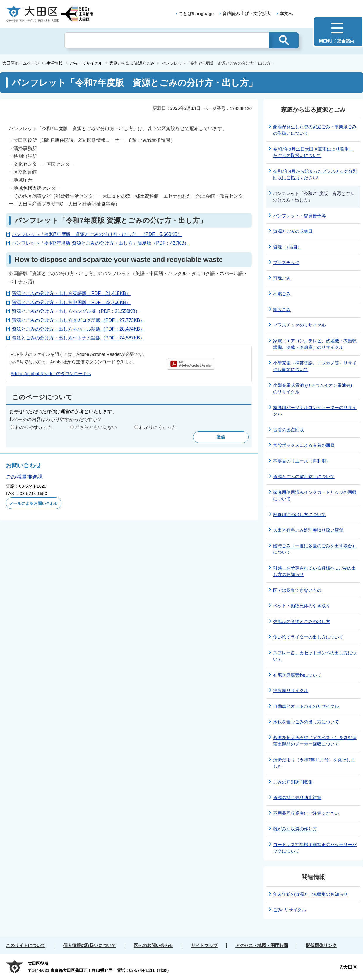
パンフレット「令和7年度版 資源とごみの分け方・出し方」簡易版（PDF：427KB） (100, 243)
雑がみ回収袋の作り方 (295, 829)
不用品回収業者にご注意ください (306, 813)
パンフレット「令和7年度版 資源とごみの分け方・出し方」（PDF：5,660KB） (97, 234)
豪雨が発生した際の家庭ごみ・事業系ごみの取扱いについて (315, 130)
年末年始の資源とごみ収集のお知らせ (310, 894)
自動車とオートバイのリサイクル (306, 706)
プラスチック (286, 262)
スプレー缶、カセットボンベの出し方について (315, 656)
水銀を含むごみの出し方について (306, 722)
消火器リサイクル (291, 690)
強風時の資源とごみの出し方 (302, 621)
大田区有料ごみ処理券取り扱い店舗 (308, 530)
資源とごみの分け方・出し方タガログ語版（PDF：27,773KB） (78, 320)
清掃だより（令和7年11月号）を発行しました (314, 763)
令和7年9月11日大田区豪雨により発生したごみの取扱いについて (313, 152)
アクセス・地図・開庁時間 (262, 945)
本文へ (286, 14)
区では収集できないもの (297, 590)
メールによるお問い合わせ (34, 503)
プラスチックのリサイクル (299, 325)
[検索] (167, 40)
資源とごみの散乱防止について (304, 476)
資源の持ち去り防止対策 (297, 797)
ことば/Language (196, 14)
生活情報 (54, 63)
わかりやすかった (34, 427)
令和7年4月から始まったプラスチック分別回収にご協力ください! (315, 175)
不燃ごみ (282, 294)
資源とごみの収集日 (293, 231)
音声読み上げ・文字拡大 (247, 14)
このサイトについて (26, 945)
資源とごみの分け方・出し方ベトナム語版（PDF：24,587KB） (78, 338)
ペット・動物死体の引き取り (302, 606)
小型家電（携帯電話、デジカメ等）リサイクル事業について (315, 366)
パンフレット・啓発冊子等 (299, 216)
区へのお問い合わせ (154, 945)
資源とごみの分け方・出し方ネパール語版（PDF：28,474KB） (78, 329)
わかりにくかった (158, 427)
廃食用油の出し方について (299, 514)
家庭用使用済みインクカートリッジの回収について (315, 496)
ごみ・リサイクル (86, 63)
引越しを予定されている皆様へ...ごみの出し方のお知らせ (315, 571)
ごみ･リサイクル (290, 910)
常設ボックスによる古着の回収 (304, 445)
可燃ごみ (282, 278)
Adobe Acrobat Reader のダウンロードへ (51, 373)
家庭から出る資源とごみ (132, 63)
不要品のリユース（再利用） (302, 461)
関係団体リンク (321, 945)
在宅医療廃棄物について (297, 675)
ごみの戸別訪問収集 (293, 782)
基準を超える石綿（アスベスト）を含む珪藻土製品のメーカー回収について (315, 741)
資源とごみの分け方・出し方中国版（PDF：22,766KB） (71, 302)
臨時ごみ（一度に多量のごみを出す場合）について (315, 549)
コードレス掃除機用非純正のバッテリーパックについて (315, 848)
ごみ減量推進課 (24, 477)
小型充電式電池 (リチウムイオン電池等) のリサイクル (313, 389)
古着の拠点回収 (288, 430)
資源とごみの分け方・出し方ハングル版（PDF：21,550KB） (76, 311)
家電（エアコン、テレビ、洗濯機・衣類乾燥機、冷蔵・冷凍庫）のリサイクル (315, 344)
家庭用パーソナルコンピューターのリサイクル (315, 411)
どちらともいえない (96, 427)
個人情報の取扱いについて (90, 945)
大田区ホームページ (21, 63)
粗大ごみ (282, 309)
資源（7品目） (287, 247)
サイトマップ (204, 945)
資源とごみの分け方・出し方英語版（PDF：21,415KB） (71, 293)
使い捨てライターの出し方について (308, 637)
